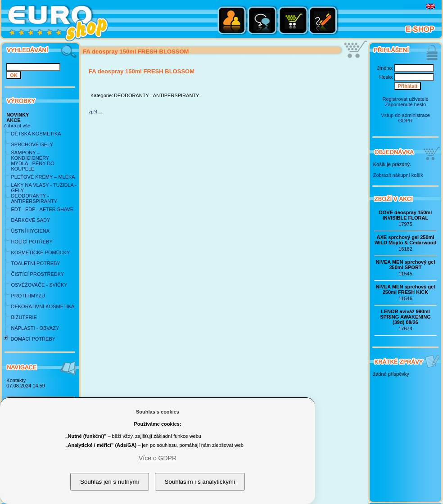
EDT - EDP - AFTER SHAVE (42, 209)
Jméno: (385, 68)
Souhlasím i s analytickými (200, 482)
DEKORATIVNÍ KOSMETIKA (43, 306)
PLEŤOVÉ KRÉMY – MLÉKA (43, 177)
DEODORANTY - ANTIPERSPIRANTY (34, 198)
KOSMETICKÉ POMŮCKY (40, 252)
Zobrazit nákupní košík (398, 175)
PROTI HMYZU (28, 296)
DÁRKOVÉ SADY (30, 220)
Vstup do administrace (405, 115)
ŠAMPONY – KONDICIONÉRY (30, 155)
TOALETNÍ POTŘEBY (35, 263)
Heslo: (386, 77)
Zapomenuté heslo (405, 104)
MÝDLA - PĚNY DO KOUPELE (32, 166)
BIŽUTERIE (24, 317)
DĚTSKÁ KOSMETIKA (36, 134)
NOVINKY (18, 115)
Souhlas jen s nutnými (109, 482)
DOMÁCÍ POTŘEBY (33, 339)
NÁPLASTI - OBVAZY (35, 328)
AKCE (13, 120)
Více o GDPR (158, 458)
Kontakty (16, 380)
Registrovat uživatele (405, 99)
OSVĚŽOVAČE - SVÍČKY (39, 285)
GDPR (406, 121)
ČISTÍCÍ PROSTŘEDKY (37, 274)
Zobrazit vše (17, 126)
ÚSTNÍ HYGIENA (30, 231)
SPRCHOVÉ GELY (32, 144)
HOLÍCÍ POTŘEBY (32, 242)
